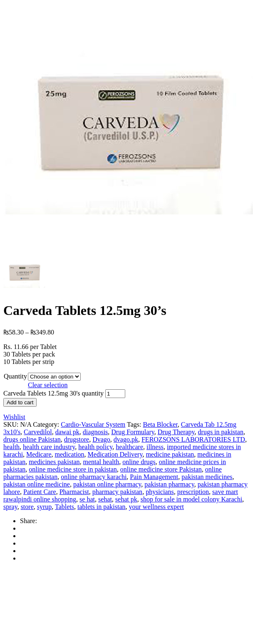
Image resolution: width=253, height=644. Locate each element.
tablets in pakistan (102, 507)
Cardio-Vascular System (93, 424)
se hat (87, 499)
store (27, 507)
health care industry (49, 447)
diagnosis (95, 432)
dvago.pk (126, 439)
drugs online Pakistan (32, 439)
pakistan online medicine (37, 484)
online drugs (139, 462)
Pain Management (154, 477)
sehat (105, 499)
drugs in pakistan (221, 432)
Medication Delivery (115, 454)
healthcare (129, 447)
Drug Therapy (176, 432)
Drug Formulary (133, 432)
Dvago (101, 439)
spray (10, 507)
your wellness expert (156, 507)
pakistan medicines (207, 477)
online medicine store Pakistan (161, 469)
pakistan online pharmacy (107, 484)
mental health (101, 462)
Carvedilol (38, 432)
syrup (45, 507)
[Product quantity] (115, 394)
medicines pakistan (54, 462)
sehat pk (126, 499)
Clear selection (48, 385)
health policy (95, 447)
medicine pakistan (170, 454)
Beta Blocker (160, 424)
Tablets (64, 507)
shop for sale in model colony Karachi (191, 499)
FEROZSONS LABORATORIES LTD (193, 439)
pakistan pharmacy (169, 484)
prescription (193, 492)
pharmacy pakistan (117, 492)
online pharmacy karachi (94, 477)
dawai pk (67, 432)
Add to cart (20, 402)
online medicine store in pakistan (73, 469)
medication (69, 454)
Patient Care (40, 492)
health (11, 447)
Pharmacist (74, 492)
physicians (160, 492)
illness (155, 447)
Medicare (39, 454)
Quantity (15, 376)
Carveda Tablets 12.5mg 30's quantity (53, 393)
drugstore (77, 439)
